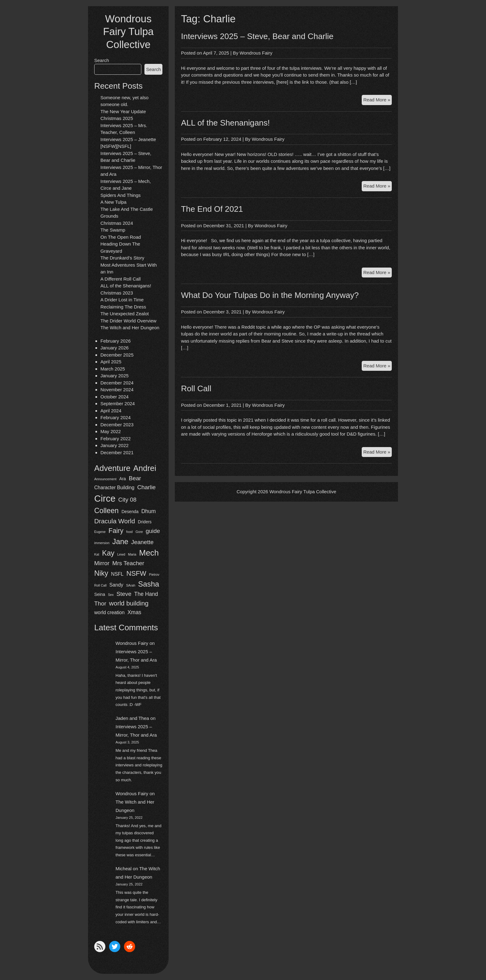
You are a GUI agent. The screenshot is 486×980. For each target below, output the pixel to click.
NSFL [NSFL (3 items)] (117, 574)
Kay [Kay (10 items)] (108, 553)
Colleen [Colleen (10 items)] (106, 511)
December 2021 (117, 452)
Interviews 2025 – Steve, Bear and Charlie (257, 36)
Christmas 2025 (117, 118)
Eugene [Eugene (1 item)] (100, 532)
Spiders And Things (121, 195)
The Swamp (113, 230)
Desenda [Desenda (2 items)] (130, 512)
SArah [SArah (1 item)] (131, 585)
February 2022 (116, 439)
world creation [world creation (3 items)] (109, 612)
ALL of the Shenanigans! (126, 286)
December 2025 (117, 355)
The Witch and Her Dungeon (130, 328)
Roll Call (196, 388)
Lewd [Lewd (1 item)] (121, 554)
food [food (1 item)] (129, 532)
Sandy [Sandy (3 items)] (116, 585)
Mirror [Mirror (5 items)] (102, 563)
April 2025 (111, 362)
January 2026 (115, 348)
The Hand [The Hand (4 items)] (146, 594)
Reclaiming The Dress (123, 307)
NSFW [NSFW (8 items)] (136, 573)
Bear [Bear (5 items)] (135, 478)
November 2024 (117, 390)
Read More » (378, 101)
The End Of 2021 (212, 209)
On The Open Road (121, 237)
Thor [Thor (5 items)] (100, 603)
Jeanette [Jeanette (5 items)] (142, 542)
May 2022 (111, 431)
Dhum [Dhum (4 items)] (149, 511)
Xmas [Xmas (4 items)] (134, 612)
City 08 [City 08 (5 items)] (128, 500)
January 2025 (115, 376)
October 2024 (115, 397)
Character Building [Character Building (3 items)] (114, 488)
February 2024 (116, 417)
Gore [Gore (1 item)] (139, 532)
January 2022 (115, 445)
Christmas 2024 (117, 223)
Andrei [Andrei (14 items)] (145, 468)
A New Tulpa (113, 202)
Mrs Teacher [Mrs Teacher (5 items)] (128, 563)
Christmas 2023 (117, 293)
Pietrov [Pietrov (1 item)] (154, 574)
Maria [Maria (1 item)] (132, 554)
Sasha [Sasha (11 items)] (149, 584)
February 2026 (116, 341)
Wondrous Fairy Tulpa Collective (128, 32)
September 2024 (118, 404)
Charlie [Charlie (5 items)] (147, 487)
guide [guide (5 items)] (153, 531)
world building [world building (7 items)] (129, 603)
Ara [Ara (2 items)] (123, 479)
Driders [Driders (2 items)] (145, 522)
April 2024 (111, 411)
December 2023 (117, 425)
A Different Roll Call (121, 279)
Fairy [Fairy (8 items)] (116, 531)
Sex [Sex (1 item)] (111, 595)
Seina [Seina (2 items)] (100, 594)
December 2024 (117, 383)
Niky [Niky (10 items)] (101, 573)
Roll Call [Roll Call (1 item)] (100, 585)
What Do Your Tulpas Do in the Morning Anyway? (270, 295)
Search (102, 60)
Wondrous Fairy (132, 643)
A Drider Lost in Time (122, 300)
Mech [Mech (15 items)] (149, 553)
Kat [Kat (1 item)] (97, 554)
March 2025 (113, 369)
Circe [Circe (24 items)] (105, 498)
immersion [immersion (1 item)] (102, 543)
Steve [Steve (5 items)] (124, 594)
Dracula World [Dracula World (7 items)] (115, 521)
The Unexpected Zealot (125, 314)
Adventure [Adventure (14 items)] (112, 468)
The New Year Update (123, 111)
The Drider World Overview (128, 321)
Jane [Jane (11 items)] (120, 541)
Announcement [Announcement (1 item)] (105, 479)
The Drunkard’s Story (122, 258)
